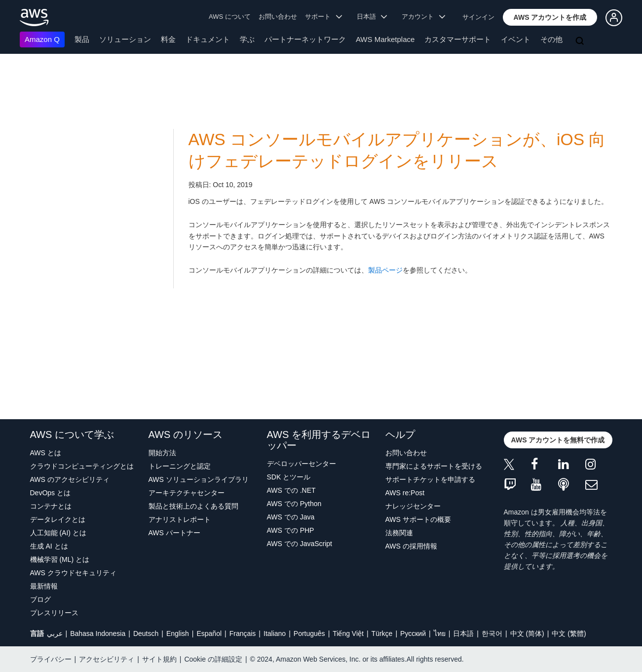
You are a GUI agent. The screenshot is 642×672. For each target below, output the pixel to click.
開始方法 (162, 453)
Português (309, 633)
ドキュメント (208, 39)
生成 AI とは (49, 546)
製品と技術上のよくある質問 (193, 506)
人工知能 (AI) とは (58, 533)
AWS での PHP (291, 530)
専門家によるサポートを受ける (434, 466)
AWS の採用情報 (411, 546)
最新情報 (44, 586)
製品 (82, 39)
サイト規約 (159, 659)
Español (209, 633)
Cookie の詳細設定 (213, 659)
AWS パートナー (174, 533)
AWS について (230, 17)
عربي (55, 633)
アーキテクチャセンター (187, 493)
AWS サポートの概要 (418, 519)
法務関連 (399, 533)
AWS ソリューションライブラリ (199, 479)
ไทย (440, 633)
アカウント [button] (423, 17)
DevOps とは (50, 493)
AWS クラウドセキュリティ (73, 573)
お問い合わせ (278, 17)
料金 (168, 39)
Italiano (275, 633)
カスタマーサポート (458, 39)
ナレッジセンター (413, 506)
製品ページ (385, 270)
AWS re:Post (405, 493)
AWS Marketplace (385, 39)
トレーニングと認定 (180, 466)
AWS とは (46, 453)
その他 (551, 39)
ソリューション (125, 39)
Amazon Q (42, 39)
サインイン (478, 17)
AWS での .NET (291, 490)
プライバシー (51, 659)
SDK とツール (289, 477)
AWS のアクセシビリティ (70, 479)
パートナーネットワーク (305, 39)
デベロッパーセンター (302, 464)
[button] (550, 17)
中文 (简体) (527, 633)
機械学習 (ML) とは (60, 559)
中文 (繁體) (569, 633)
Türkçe (382, 633)
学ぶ (247, 39)
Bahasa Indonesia (98, 633)
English (178, 633)
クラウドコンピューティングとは (82, 466)
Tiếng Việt (348, 633)
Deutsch (146, 633)
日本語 (463, 633)
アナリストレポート (180, 519)
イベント (516, 39)
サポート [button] (323, 17)
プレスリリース (54, 613)
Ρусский (413, 633)
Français (243, 633)
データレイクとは (58, 519)
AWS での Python (294, 504)
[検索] (581, 41)
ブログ (40, 599)
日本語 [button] (372, 17)
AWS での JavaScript (300, 544)
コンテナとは (51, 506)
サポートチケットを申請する (430, 479)
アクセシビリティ (107, 659)
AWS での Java (291, 517)
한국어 (492, 633)
